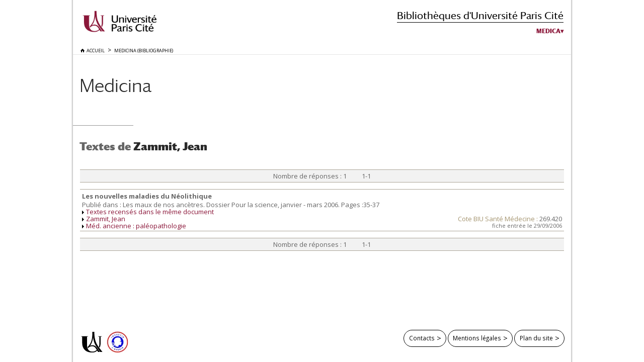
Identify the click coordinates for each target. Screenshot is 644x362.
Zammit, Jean (106, 219)
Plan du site (536, 338)
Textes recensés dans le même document (150, 212)
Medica (548, 31)
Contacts (422, 338)
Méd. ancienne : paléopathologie (136, 226)
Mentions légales (477, 338)
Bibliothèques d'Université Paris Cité (480, 15)
